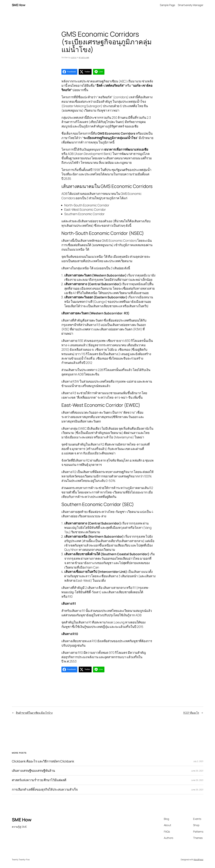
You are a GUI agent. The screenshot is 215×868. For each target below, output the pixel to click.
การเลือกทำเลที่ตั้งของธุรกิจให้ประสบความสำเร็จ (45, 790)
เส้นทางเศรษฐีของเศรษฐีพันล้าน (33, 771)
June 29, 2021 (197, 771)
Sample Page (167, 5)
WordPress (198, 859)
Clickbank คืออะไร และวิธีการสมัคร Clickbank (43, 761)
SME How (19, 5)
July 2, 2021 (198, 761)
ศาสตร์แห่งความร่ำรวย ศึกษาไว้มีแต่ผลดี (39, 780)
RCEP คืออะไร (191, 713)
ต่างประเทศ (84, 57)
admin (74, 57)
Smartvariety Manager (191, 5)
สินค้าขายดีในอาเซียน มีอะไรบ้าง (34, 713)
